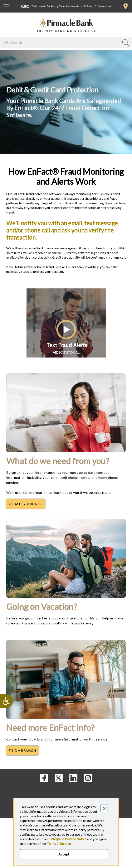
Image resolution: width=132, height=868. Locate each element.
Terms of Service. (59, 843)
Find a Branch (126, 6)
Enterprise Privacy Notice (68, 839)
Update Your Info (27, 505)
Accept (64, 854)
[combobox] (60, 42)
